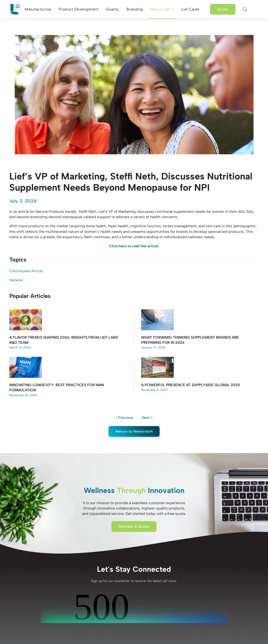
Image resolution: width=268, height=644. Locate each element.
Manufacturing (38, 9)
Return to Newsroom (134, 431)
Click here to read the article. (134, 246)
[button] (245, 9)
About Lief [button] (162, 9)
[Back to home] (15, 9)
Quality (112, 9)
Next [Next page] (147, 418)
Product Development (79, 9)
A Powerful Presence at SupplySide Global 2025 (191, 385)
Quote (223, 9)
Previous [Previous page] (124, 418)
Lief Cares (190, 9)
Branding (135, 9)
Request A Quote (134, 526)
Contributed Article (26, 271)
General (16, 280)
